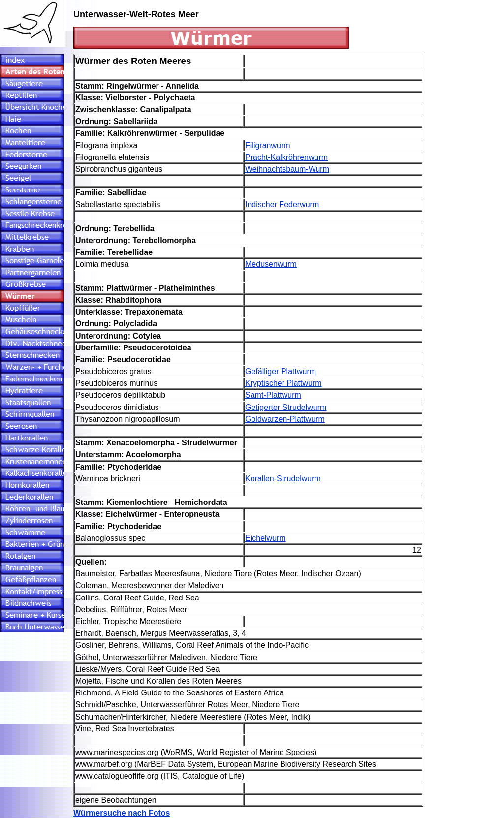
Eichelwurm (266, 538)
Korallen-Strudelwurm (283, 479)
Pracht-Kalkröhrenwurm (286, 157)
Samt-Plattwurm (273, 395)
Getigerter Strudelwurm (286, 407)
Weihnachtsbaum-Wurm (287, 169)
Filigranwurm (268, 145)
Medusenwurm (271, 264)
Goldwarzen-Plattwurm (285, 419)
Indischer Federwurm (282, 204)
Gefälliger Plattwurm (281, 371)
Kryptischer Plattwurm (283, 383)
